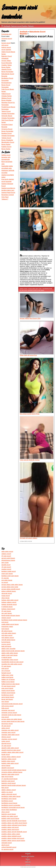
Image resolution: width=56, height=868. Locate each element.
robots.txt (28, 862)
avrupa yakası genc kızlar (35, 289)
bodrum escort (6, 47)
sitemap (28, 864)
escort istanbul (6, 50)
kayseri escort (6, 43)
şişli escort (5, 45)
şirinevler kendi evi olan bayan (36, 290)
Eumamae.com (6, 34)
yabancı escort (24, 289)
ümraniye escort (7, 39)
